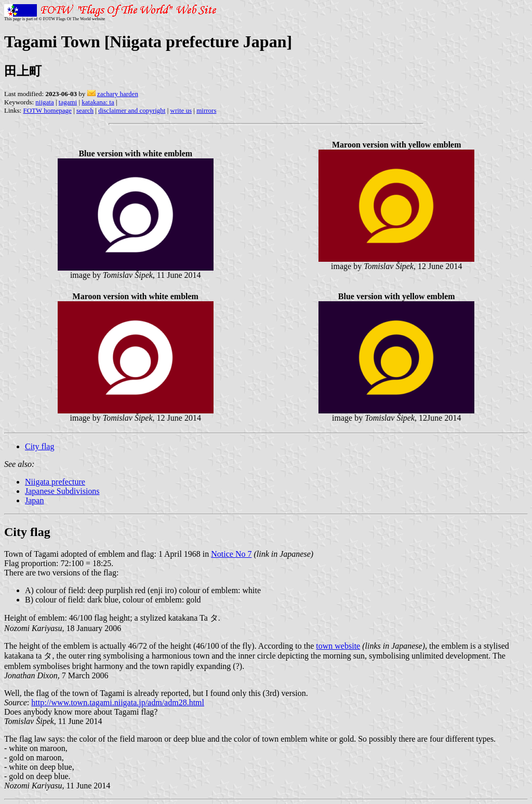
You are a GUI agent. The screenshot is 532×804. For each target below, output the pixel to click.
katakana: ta (98, 102)
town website (338, 646)
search (85, 110)
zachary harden (118, 94)
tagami (68, 102)
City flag (39, 446)
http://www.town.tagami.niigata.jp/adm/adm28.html (118, 702)
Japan (34, 500)
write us (181, 110)
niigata (44, 102)
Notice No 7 (231, 554)
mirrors (206, 110)
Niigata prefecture (55, 482)
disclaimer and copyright (132, 110)
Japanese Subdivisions (62, 491)
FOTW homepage (47, 110)
